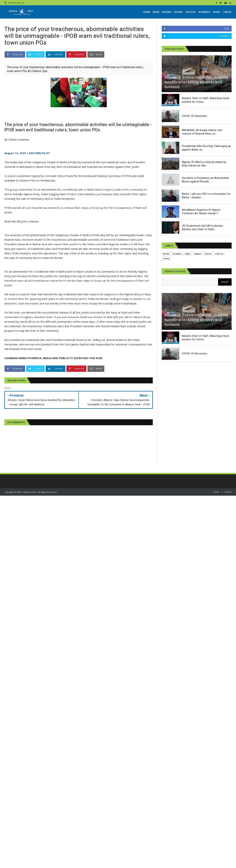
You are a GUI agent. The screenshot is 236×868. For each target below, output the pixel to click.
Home (216, 492)
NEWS (156, 12)
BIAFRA (178, 12)
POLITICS (191, 12)
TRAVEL (227, 12)
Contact (228, 492)
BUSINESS (204, 12)
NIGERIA (167, 12)
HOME (147, 12)
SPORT (217, 12)
